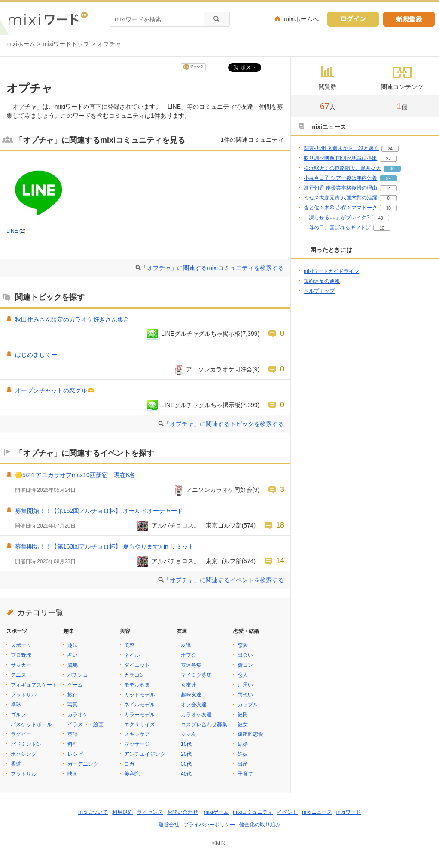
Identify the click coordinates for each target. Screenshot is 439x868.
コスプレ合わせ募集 (204, 724)
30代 (186, 764)
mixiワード (349, 812)
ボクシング (24, 754)
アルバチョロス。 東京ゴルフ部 (197, 525)
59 (389, 179)
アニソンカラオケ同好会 (219, 369)
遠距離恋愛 (250, 734)
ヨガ (129, 764)
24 (390, 149)
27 (389, 159)
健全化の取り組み (260, 825)
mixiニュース (317, 812)
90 (392, 169)
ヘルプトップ (319, 291)
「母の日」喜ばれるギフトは (337, 227)
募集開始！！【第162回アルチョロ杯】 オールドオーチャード (99, 511)
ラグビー (21, 734)
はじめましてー (36, 355)
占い (73, 655)
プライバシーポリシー (209, 825)
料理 (73, 744)
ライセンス (150, 812)
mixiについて (93, 812)
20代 (186, 754)
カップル (248, 705)
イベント (287, 812)
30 (389, 208)
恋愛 (243, 645)
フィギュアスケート (34, 685)
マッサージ (137, 744)
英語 (73, 734)
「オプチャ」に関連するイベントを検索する (224, 580)
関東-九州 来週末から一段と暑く (341, 148)
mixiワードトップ (66, 44)
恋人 (243, 675)
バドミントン (26, 744)
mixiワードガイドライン (331, 271)
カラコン (134, 675)
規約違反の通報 (322, 281)
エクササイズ (140, 724)
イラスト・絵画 (85, 724)
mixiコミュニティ (253, 812)
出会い (245, 655)
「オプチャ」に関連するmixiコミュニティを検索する (212, 268)
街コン (245, 665)
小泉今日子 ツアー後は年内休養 (340, 178)
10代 (186, 744)
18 (280, 525)
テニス (18, 675)
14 (280, 561)
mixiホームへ (301, 19)
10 (382, 228)
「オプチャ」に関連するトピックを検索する (224, 424)
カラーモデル (140, 715)
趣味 (73, 645)
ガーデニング (83, 764)
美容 (129, 645)
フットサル (24, 695)
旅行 (73, 695)
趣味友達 (191, 695)
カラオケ (78, 715)
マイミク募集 (196, 675)
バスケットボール (31, 724)
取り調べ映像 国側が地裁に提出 (340, 158)
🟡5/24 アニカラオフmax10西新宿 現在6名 (75, 475)
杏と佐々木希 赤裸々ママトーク (340, 208)
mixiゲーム (216, 812)
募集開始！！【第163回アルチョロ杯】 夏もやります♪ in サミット (105, 546)
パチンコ (78, 675)
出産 (243, 764)
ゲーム (75, 685)
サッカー (21, 665)
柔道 (16, 764)
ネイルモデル (140, 705)
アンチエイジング (145, 754)
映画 (73, 774)
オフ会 (189, 655)
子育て (245, 774)
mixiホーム (21, 44)
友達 (186, 645)
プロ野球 (21, 655)
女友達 (189, 685)
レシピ (75, 754)
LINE (12, 231)
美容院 (132, 774)
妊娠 (243, 754)
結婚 (243, 744)
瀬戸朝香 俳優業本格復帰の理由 (340, 188)
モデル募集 (137, 685)
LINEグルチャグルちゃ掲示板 (201, 334)
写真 (73, 705)
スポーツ (21, 645)
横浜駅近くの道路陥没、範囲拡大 (342, 168)
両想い (245, 695)
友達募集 (191, 665)
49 (381, 218)
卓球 (16, 705)
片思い (245, 685)
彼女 (243, 724)
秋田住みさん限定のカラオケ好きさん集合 (72, 319)
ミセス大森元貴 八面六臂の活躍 (340, 198)
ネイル (132, 655)
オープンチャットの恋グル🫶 (55, 390)
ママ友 (189, 734)
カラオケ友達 (196, 715)
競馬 (73, 665)
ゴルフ (18, 715)
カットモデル (140, 695)
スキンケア (137, 734)
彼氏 (243, 715)
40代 (186, 774)
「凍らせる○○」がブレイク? (337, 218)
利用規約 (122, 812)
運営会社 (169, 825)
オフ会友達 (194, 705)
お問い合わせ (183, 812)
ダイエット (137, 665)
